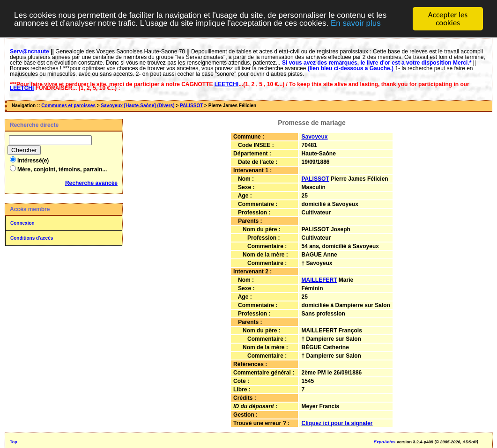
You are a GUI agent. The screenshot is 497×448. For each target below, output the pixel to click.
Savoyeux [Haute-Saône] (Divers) (137, 106)
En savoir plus (356, 23)
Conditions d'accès (32, 238)
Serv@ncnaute (30, 51)
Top (14, 442)
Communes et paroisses (68, 106)
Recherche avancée (91, 183)
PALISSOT (191, 106)
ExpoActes (385, 442)
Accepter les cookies (448, 19)
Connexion (22, 223)
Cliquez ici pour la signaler (337, 423)
